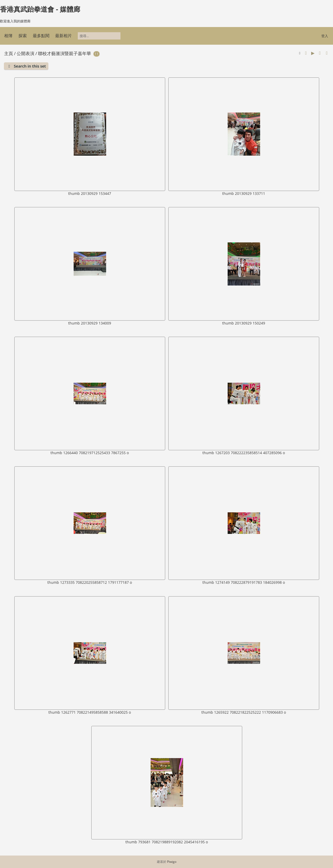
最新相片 (63, 36)
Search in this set (30, 66)
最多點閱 (41, 36)
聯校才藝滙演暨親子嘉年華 (65, 53)
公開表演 (25, 53)
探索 (23, 36)
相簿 (8, 36)
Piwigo (172, 862)
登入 (325, 36)
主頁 (9, 53)
